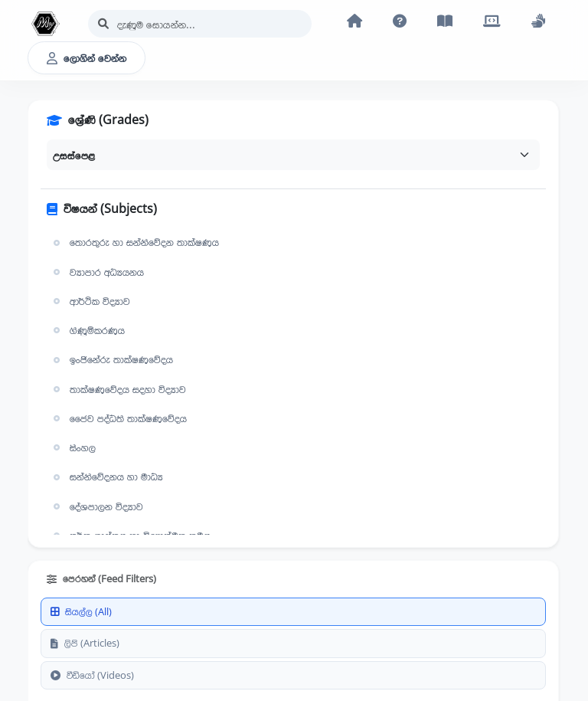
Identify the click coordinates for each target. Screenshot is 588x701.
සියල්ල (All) (81, 611)
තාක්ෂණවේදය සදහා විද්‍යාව (118, 389)
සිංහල (73, 447)
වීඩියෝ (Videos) (92, 675)
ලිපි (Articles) (85, 643)
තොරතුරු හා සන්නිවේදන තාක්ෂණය (134, 242)
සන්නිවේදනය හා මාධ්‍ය (106, 477)
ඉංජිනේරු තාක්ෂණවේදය (111, 359)
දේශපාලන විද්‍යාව (96, 506)
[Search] (200, 24)
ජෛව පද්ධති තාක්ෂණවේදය (118, 418)
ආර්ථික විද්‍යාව (90, 301)
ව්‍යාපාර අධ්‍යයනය (97, 272)
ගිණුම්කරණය (87, 330)
